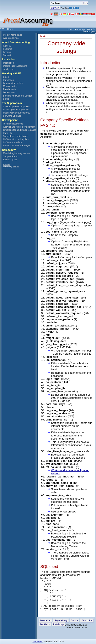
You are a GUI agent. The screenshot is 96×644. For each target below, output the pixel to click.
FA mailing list (10, 159)
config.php (8, 69)
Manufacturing (10, 86)
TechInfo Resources (13, 124)
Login (69, 29)
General (7, 46)
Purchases (8, 80)
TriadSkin (7, 164)
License (7, 52)
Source (75, 628)
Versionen (80, 29)
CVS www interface (13, 142)
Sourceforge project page (16, 136)
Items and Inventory (13, 83)
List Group (58, 632)
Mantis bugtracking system (16, 153)
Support (7, 55)
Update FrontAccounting (15, 66)
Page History (61, 628)
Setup (6, 99)
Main (43, 36)
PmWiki (16, 167)
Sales (6, 77)
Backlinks (45, 632)
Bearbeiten (46, 628)
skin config (38, 642)
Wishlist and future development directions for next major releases (20, 128)
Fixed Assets (9, 89)
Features (8, 49)
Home (10, 29)
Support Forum (11, 156)
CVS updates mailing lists (16, 139)
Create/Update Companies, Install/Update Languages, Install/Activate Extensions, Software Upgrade (17, 111)
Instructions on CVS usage (16, 145)
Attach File (87, 628)
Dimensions (9, 92)
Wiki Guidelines (11, 38)
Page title (8, 133)
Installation (9, 63)
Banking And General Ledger (18, 96)
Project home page (13, 35)
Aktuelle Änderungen (89, 30)
